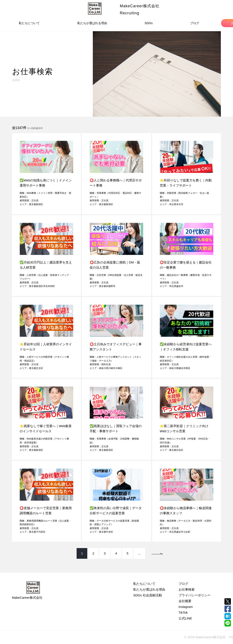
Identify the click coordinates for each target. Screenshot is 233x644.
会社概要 (185, 601)
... (139, 553)
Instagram (186, 607)
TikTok (183, 612)
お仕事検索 (187, 589)
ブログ (195, 23)
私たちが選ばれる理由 (92, 23)
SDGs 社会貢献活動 (147, 595)
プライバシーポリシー (195, 595)
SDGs (149, 23)
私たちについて (29, 23)
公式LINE (185, 618)
